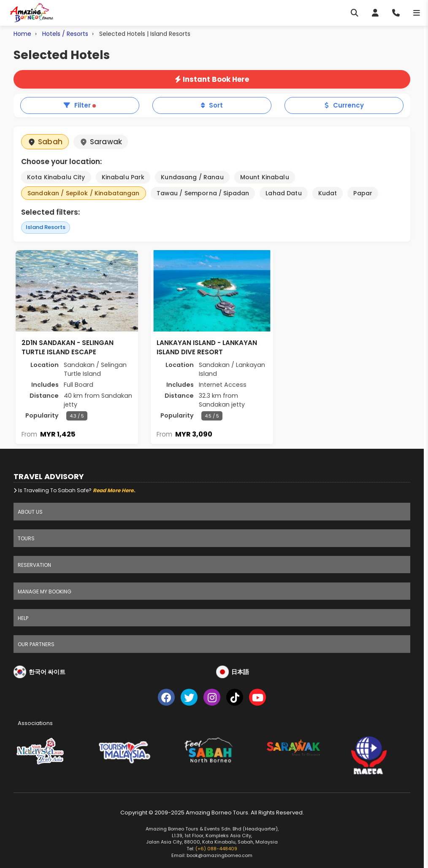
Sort (212, 105)
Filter (80, 105)
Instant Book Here (212, 79)
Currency (344, 105)
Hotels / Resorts (65, 34)
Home (22, 34)
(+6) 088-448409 (216, 849)
